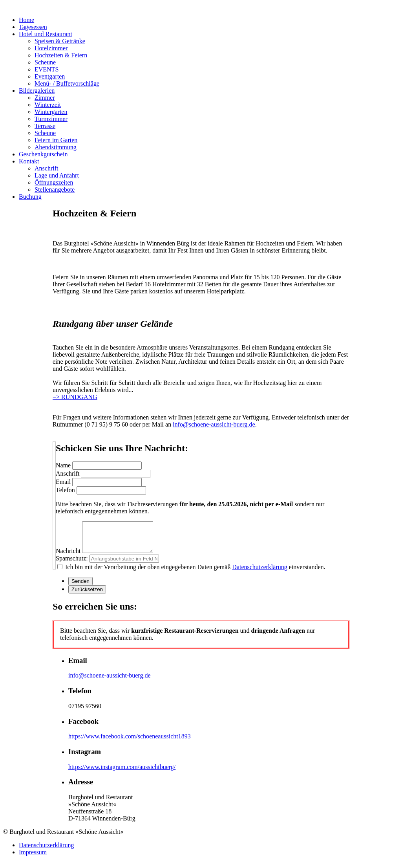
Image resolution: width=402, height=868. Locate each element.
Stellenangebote (55, 190)
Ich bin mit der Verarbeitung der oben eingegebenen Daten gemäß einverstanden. (195, 573)
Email (63, 482)
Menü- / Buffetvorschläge (67, 83)
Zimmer (45, 98)
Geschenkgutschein (43, 154)
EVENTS (47, 69)
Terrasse (45, 126)
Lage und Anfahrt (57, 175)
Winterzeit (48, 105)
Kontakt (29, 161)
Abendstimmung (56, 147)
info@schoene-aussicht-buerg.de (214, 424)
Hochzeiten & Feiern (61, 55)
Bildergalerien (37, 91)
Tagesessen (33, 27)
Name (63, 465)
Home (26, 20)
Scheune (45, 62)
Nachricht (68, 557)
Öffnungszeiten (54, 182)
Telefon (65, 490)
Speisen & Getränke (60, 41)
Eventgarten (50, 76)
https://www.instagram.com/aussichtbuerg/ (122, 773)
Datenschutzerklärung (259, 573)
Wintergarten (51, 112)
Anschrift (46, 168)
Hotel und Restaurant (46, 34)
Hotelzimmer (51, 48)
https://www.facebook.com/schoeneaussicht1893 (130, 742)
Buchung (30, 197)
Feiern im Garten (56, 140)
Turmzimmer (51, 119)
